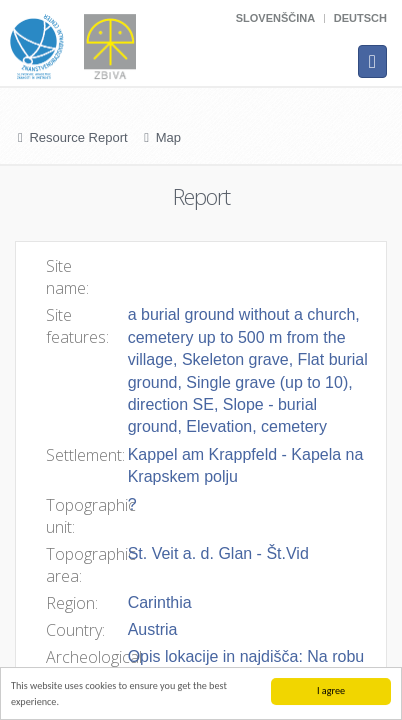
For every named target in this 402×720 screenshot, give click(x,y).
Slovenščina (275, 18)
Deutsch (360, 18)
